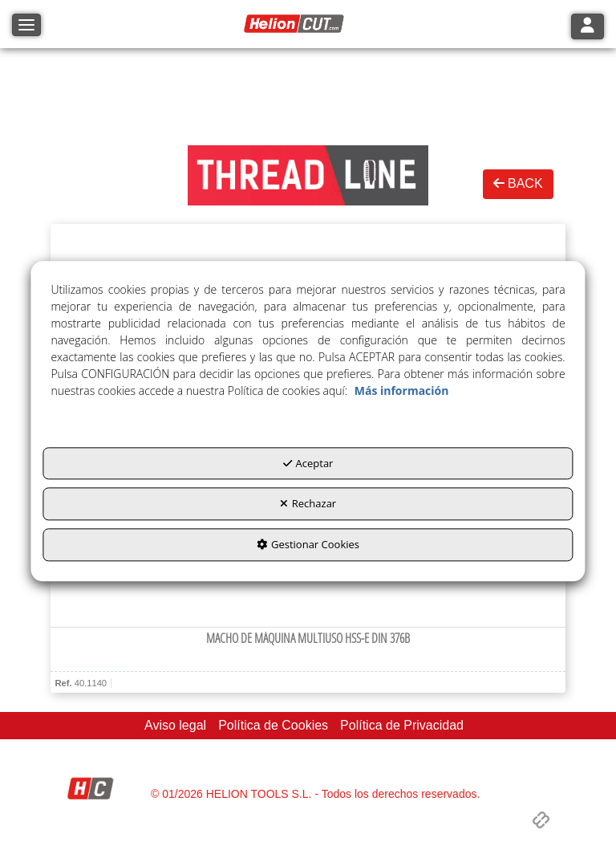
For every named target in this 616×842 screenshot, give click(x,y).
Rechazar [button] (308, 504)
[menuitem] (175, 726)
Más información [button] (402, 390)
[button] (296, 24)
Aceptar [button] (308, 463)
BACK (518, 183)
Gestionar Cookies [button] (308, 544)
